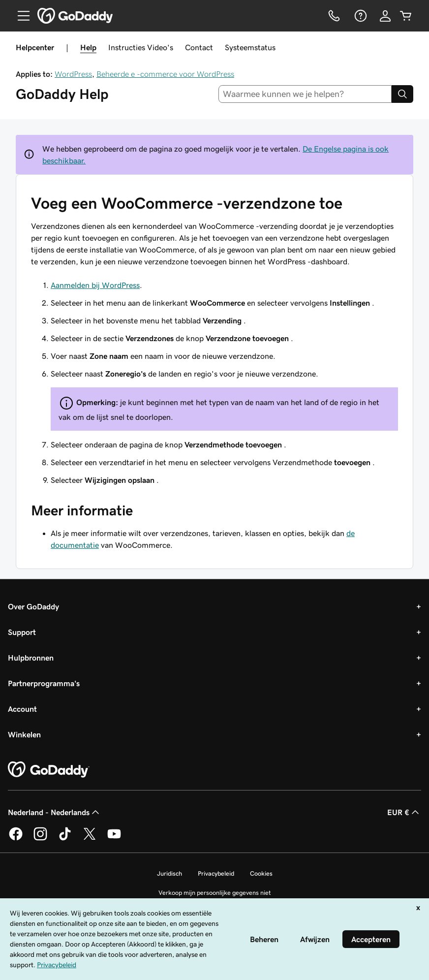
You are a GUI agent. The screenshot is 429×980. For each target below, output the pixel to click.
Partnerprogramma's (44, 683)
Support (22, 632)
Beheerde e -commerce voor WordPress (165, 74)
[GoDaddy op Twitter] (90, 839)
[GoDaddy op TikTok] (65, 839)
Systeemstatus (250, 47)
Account (22, 709)
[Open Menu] (20, 16)
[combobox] (305, 94)
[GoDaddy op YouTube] (114, 839)
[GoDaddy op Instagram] (40, 839)
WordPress (73, 74)
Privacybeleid (216, 873)
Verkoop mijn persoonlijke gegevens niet (215, 893)
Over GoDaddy (33, 606)
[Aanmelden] (385, 16)
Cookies (261, 873)
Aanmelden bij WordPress (95, 285)
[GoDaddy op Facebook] (16, 839)
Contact (199, 47)
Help (88, 47)
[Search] (402, 94)
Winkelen (24, 734)
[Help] (360, 16)
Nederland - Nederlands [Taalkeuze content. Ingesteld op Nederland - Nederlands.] (55, 812)
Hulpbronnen (31, 658)
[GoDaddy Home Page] (49, 770)
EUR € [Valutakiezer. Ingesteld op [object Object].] (404, 812)
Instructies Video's (141, 47)
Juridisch (169, 873)
